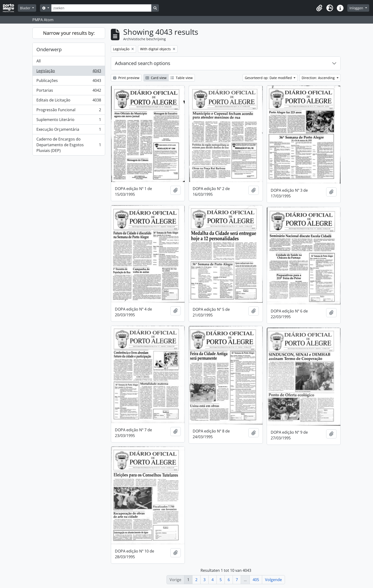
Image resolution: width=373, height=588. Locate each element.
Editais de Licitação (69, 101)
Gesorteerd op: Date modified (269, 78)
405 (256, 580)
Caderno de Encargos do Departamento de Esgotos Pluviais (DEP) (69, 145)
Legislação (69, 72)
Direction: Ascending (319, 78)
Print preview (126, 78)
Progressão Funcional (69, 111)
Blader (26, 8)
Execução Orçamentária (69, 130)
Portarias (69, 91)
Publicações (69, 82)
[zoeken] (101, 8)
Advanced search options (143, 63)
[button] (319, 8)
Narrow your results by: (69, 33)
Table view (182, 78)
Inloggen (357, 8)
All (39, 61)
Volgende (273, 580)
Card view (156, 78)
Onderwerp (49, 49)
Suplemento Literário (69, 121)
